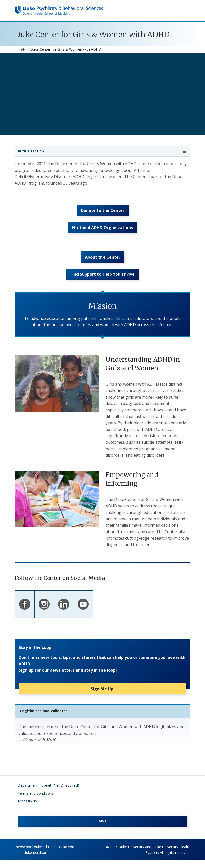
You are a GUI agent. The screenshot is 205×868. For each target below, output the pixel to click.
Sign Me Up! (103, 696)
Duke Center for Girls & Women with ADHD (92, 34)
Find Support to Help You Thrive (102, 282)
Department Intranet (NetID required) (48, 793)
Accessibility (27, 809)
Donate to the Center (103, 212)
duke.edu (67, 854)
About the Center (103, 263)
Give (103, 829)
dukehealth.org (36, 860)
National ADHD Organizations (102, 231)
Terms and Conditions (36, 801)
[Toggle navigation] (102, 151)
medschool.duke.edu (32, 854)
